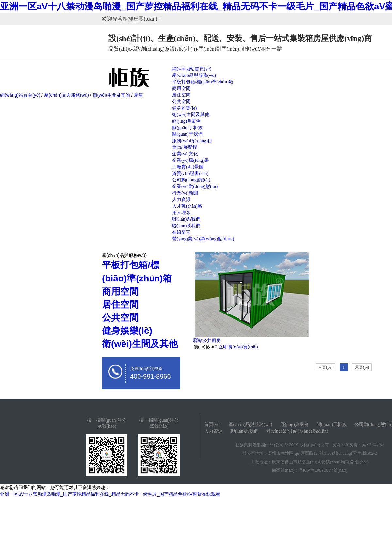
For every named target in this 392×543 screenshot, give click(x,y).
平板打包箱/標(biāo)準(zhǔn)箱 (203, 82)
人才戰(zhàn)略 (187, 206)
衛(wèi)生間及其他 (191, 115)
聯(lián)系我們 (186, 219)
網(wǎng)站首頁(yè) (192, 69)
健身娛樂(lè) (184, 108)
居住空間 (181, 95)
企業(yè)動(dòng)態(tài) (195, 187)
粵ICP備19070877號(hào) (323, 470)
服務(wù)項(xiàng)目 (192, 141)
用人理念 (181, 213)
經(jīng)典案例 (186, 121)
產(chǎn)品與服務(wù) (194, 75)
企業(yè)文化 (185, 154)
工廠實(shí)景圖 (188, 167)
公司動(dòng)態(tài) (191, 180)
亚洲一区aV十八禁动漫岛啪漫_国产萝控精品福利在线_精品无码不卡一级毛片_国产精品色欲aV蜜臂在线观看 (110, 494)
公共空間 (181, 102)
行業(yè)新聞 (185, 193)
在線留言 (181, 232)
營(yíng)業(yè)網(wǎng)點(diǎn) (203, 239)
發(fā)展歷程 (185, 147)
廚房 (138, 95)
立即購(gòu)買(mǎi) (238, 347)
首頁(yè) (325, 367)
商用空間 (181, 88)
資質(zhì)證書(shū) (190, 173)
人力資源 (181, 200)
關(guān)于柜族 (187, 128)
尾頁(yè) (362, 367)
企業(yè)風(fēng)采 (191, 160)
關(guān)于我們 (187, 134)
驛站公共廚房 (207, 340)
